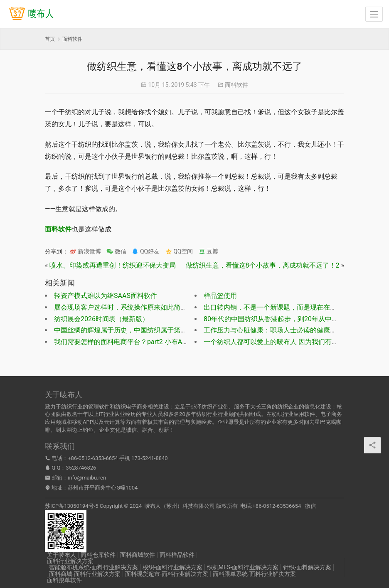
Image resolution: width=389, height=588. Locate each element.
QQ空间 (179, 251)
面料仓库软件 (98, 555)
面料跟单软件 (64, 580)
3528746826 (81, 468)
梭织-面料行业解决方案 (172, 567)
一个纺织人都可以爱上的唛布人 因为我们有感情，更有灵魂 (291, 342)
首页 (50, 39)
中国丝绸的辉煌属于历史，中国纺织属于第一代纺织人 (134, 330)
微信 (116, 251)
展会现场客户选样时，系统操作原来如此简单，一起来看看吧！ (147, 307)
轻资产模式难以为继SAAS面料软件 (106, 296)
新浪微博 (85, 251)
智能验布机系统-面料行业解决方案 (94, 567)
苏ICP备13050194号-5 (72, 506)
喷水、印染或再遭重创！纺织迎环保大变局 (113, 265)
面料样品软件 (177, 555)
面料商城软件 (138, 555)
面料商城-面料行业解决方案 (85, 574)
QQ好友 (146, 251)
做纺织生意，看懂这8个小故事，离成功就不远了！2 (263, 265)
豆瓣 (208, 251)
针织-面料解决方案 (307, 567)
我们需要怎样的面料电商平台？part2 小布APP (122, 342)
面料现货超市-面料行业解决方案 (167, 574)
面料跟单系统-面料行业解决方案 (254, 574)
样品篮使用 (220, 296)
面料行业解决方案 (70, 561)
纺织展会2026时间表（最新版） (101, 319)
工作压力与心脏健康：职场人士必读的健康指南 (273, 330)
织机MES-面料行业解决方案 (243, 567)
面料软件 (236, 85)
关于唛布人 (62, 555)
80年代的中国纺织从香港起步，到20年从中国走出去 (281, 319)
